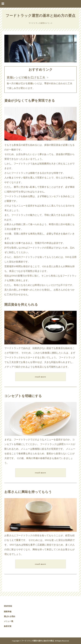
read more (40, 377)
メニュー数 (9, 621)
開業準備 (8, 612)
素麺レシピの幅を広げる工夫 (26, 77)
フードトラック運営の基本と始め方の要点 (40, 16)
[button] (40, 4)
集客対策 (8, 626)
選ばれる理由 (10, 616)
